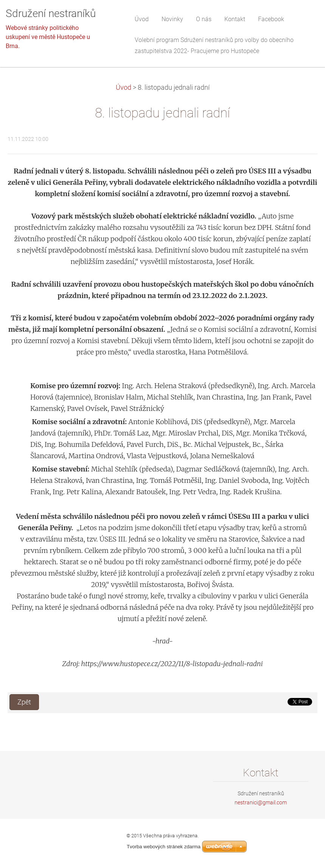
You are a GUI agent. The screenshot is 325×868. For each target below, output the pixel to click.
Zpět (24, 702)
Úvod (124, 87)
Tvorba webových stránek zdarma (164, 847)
